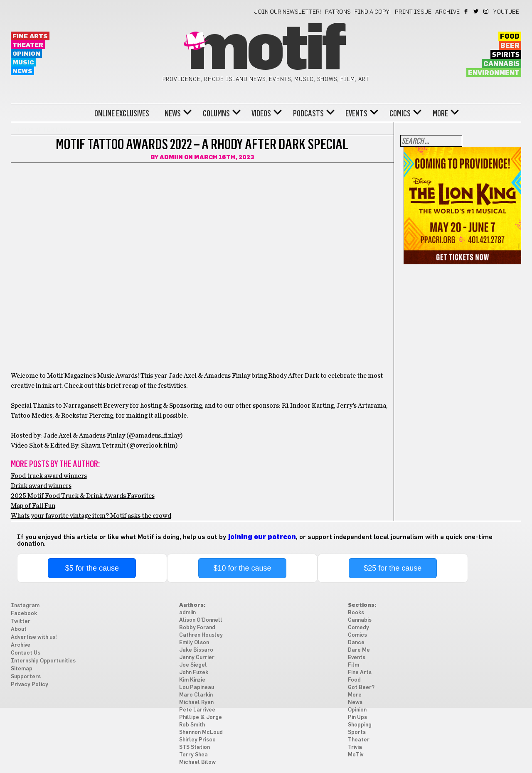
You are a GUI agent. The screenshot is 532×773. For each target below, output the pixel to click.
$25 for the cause (393, 568)
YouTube (506, 12)
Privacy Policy (30, 685)
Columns (216, 113)
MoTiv (356, 755)
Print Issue (413, 12)
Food (510, 37)
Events (356, 113)
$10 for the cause (242, 568)
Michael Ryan (196, 703)
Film (353, 665)
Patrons (338, 12)
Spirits (506, 55)
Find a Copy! (373, 12)
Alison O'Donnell (201, 620)
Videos (261, 113)
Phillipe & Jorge (201, 718)
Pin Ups (357, 718)
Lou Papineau (197, 688)
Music (23, 63)
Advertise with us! (34, 637)
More (440, 113)
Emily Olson (194, 643)
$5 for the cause (92, 568)
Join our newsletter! (288, 12)
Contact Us (26, 653)
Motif (266, 50)
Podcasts (308, 113)
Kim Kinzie (192, 680)
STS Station (195, 747)
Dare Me (359, 650)
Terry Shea (193, 755)
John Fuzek (194, 673)
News (22, 71)
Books (356, 613)
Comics (400, 113)
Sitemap (22, 669)
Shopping (360, 725)
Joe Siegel (193, 665)
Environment (494, 73)
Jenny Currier (197, 658)
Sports (357, 732)
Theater (28, 45)
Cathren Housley (201, 635)
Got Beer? (361, 688)
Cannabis (501, 64)
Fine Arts (30, 36)
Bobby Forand (197, 628)
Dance (356, 643)
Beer (510, 46)
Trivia (355, 747)
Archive (447, 12)
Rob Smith (192, 725)
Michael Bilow (197, 762)
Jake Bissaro (196, 650)
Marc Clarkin (196, 695)
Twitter (477, 11)
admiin (171, 158)
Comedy (358, 628)
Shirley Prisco (197, 740)
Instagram (486, 11)
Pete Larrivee (197, 710)
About (19, 629)
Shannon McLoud (201, 732)
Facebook (467, 11)
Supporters (26, 677)
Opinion (26, 54)
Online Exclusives (122, 113)
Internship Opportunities (43, 661)
